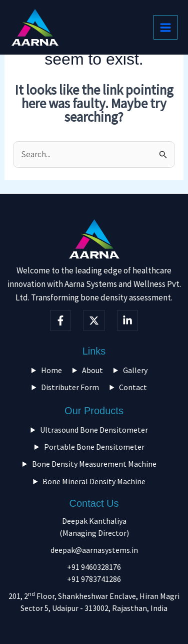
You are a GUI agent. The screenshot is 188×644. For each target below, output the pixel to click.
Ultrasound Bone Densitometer (94, 430)
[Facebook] (60, 320)
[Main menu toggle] (165, 28)
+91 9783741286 (94, 579)
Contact (133, 387)
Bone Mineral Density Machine (94, 481)
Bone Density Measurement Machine (94, 464)
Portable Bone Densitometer (94, 447)
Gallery (135, 370)
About (92, 370)
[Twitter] (94, 320)
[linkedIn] (127, 320)
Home (51, 370)
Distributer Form (70, 387)
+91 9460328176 (94, 567)
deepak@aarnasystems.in (94, 550)
